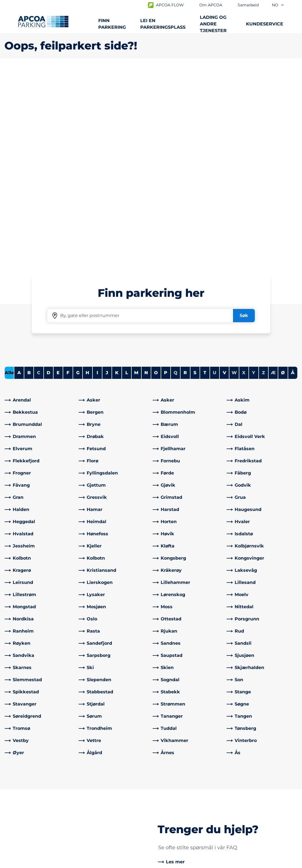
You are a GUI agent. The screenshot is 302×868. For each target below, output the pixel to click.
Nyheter (165, 804)
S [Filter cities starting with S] (195, 178)
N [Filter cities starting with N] (146, 178)
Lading (12, 795)
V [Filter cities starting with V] (224, 178)
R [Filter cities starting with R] (185, 178)
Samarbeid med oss (177, 795)
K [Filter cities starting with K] (117, 178)
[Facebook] (83, 824)
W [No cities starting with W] (234, 178)
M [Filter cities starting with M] (136, 178)
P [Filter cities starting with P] (166, 178)
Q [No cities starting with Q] (176, 178)
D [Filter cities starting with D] (48, 178)
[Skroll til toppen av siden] (293, 745)
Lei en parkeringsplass (163, 24)
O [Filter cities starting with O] (156, 178)
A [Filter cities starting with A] (19, 178)
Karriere (164, 813)
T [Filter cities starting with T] (205, 178)
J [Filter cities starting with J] (107, 178)
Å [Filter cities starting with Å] (293, 178)
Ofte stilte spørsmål (102, 786)
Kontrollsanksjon (99, 795)
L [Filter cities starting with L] (127, 178)
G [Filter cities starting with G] (78, 178)
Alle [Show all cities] (9, 178)
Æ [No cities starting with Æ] (273, 178)
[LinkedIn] (94, 824)
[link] (40, 206)
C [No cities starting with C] (39, 178)
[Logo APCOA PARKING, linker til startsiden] (43, 22)
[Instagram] (105, 824)
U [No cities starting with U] (215, 178)
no (278, 5)
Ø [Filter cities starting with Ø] (283, 178)
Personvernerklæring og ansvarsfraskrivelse (47, 863)
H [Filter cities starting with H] (87, 178)
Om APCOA (168, 786)
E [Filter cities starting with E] (58, 178)
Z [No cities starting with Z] (263, 178)
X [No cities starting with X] (244, 178)
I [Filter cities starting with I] (97, 178)
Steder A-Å (16, 786)
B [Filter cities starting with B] (29, 178)
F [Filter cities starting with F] (68, 178)
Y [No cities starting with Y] (254, 178)
